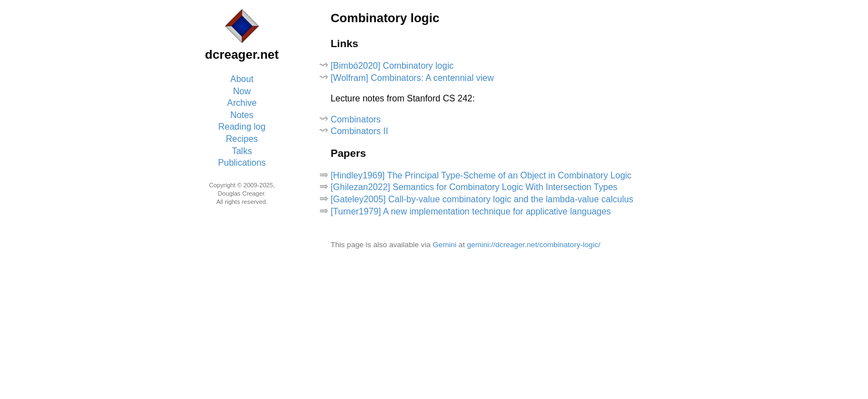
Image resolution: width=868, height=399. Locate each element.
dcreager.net (242, 55)
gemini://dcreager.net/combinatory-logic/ (533, 245)
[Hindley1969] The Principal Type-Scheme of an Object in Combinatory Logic (481, 175)
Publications (242, 163)
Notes (242, 115)
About (242, 79)
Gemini (445, 245)
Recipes (242, 139)
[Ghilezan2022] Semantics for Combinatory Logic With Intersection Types (474, 187)
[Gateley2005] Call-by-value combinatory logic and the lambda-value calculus (482, 199)
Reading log (242, 127)
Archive (242, 103)
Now (242, 91)
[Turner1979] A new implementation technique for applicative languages (471, 211)
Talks (242, 151)
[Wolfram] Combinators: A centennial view (412, 78)
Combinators (356, 119)
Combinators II (359, 131)
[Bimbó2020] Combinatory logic (392, 66)
